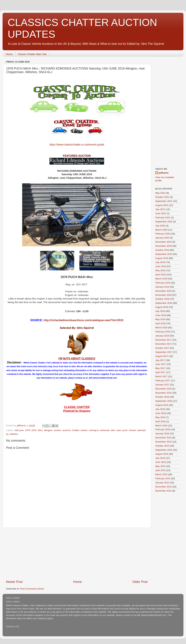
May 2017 (160, 368)
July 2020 (160, 226)
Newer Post (14, 582)
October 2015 (162, 446)
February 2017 (163, 381)
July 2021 (160, 209)
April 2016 (160, 421)
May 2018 (160, 319)
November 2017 (163, 344)
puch (125, 430)
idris (113, 430)
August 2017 (162, 356)
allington (48, 430)
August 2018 (162, 307)
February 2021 (163, 217)
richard (132, 430)
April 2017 (160, 372)
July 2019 (160, 262)
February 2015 (163, 478)
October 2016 (162, 397)
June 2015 (161, 462)
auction (58, 430)
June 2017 (161, 364)
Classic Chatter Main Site (32, 54)
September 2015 (164, 450)
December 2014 (163, 487)
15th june (19, 430)
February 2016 (163, 429)
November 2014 (163, 491)
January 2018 (162, 336)
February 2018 (163, 332)
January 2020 (162, 238)
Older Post (140, 582)
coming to (94, 430)
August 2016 (162, 405)
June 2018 (161, 315)
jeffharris (164, 173)
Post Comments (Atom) (32, 589)
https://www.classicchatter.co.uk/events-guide (77, 145)
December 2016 (163, 389)
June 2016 (161, 413)
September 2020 (164, 222)
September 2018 (164, 303)
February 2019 (163, 283)
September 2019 (164, 254)
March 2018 (161, 328)
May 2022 (160, 193)
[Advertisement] (77, 554)
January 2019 (162, 287)
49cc (40, 430)
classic (84, 430)
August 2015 (162, 454)
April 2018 (160, 323)
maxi (119, 430)
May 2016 (160, 417)
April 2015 (160, 470)
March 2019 (161, 279)
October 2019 (162, 250)
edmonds (105, 430)
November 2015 (163, 442)
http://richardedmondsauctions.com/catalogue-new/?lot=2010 (84, 320)
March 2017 (161, 376)
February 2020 (163, 234)
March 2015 (161, 474)
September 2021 (164, 201)
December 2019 (163, 242)
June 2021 (161, 213)
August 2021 (162, 205)
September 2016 (164, 401)
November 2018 (163, 295)
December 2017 (163, 340)
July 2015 (160, 458)
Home (9, 54)
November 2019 (163, 246)
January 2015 (162, 483)
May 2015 (160, 466)
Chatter (76, 430)
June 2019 (161, 266)
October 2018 (162, 299)
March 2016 (161, 425)
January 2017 (162, 385)
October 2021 (162, 197)
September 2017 (164, 352)
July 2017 (160, 360)
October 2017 (162, 348)
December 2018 (163, 291)
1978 (27, 430)
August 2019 (162, 258)
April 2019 (160, 275)
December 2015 (163, 438)
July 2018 (160, 311)
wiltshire (14, 434)
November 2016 (163, 393)
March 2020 (161, 230)
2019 (34, 430)
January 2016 (162, 434)
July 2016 (160, 409)
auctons (66, 430)
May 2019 (160, 270)
